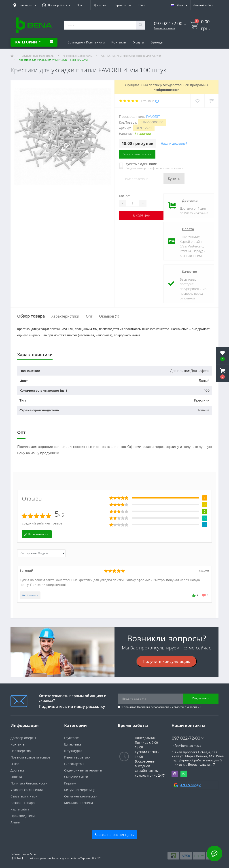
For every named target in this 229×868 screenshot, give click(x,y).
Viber (175, 774)
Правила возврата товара (31, 757)
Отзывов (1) (109, 316)
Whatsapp (184, 774)
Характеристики (65, 316)
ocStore (32, 854)
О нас (142, 5)
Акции (15, 822)
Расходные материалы (77, 56)
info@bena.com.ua (186, 746)
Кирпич (70, 783)
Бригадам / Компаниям (86, 42)
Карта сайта (20, 809)
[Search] (140, 25)
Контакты (119, 42)
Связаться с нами (24, 796)
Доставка (100, 5)
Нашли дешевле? (174, 143)
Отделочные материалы (38, 56)
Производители (23, 816)
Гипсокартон (74, 764)
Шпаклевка (73, 744)
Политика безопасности (153, 707)
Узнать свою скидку (137, 154)
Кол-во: (125, 196)
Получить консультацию (166, 661)
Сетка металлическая (81, 796)
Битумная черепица (80, 790)
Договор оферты (23, 738)
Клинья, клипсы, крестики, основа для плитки (131, 56)
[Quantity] (132, 203)
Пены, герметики (77, 757)
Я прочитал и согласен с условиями (161, 707)
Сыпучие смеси (76, 777)
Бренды (157, 42)
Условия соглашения (27, 790)
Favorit (153, 117)
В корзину (141, 216)
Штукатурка (73, 751)
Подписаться (201, 698)
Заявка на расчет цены (114, 835)
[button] (223, 374)
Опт (89, 316)
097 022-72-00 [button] (188, 738)
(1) (157, 101)
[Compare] (211, 101)
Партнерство (122, 5)
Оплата (82, 5)
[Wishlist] (197, 101)
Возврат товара (23, 803)
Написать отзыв (37, 534)
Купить (174, 179)
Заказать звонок (164, 28)
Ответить (30, 595)
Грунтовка (72, 738)
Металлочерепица (79, 803)
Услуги (139, 42)
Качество (190, 272)
